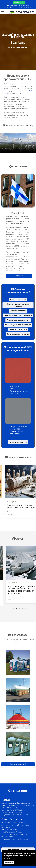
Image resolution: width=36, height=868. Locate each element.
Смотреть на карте (18, 850)
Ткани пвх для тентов (18, 299)
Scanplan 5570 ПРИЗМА (18, 427)
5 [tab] (22, 523)
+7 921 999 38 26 (24, 5)
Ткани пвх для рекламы (18, 329)
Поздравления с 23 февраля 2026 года (14, 506)
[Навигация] (3, 12)
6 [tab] (25, 523)
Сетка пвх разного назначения (18, 334)
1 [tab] (11, 523)
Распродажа (19, 3)
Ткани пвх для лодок (18, 311)
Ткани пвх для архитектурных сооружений (18, 305)
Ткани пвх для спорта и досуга (18, 320)
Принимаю (9, 862)
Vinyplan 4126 (15, 386)
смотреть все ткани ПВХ (18, 442)
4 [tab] (19, 523)
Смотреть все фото (18, 764)
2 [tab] (14, 523)
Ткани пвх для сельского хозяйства (18, 325)
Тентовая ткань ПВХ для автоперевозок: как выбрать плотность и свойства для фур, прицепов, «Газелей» (16, 591)
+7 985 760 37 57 (11, 810)
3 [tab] (17, 523)
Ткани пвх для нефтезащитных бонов (18, 315)
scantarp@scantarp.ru (12, 7)
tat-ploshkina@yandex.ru (15, 832)
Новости (7, 514)
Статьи (6, 602)
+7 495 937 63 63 (13, 5)
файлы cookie (21, 853)
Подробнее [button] (19, 276)
